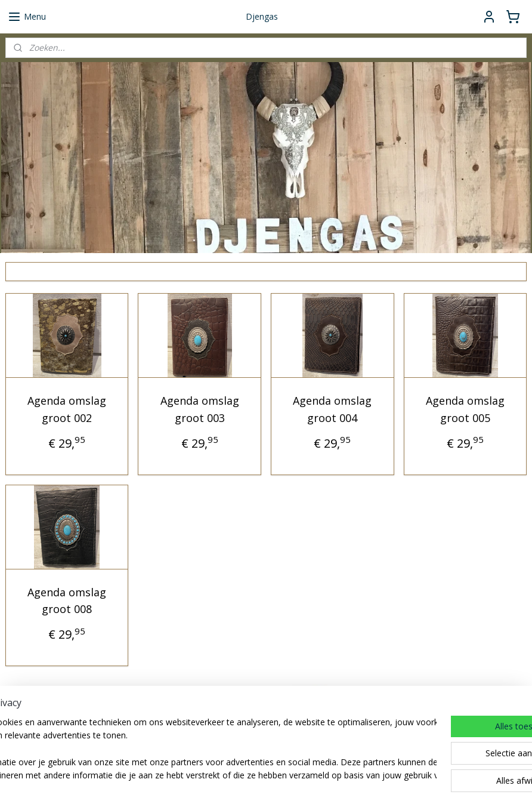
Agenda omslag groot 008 (67, 601)
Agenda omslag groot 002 (67, 409)
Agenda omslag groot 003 (200, 409)
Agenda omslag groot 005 (465, 409)
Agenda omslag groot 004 (332, 409)
